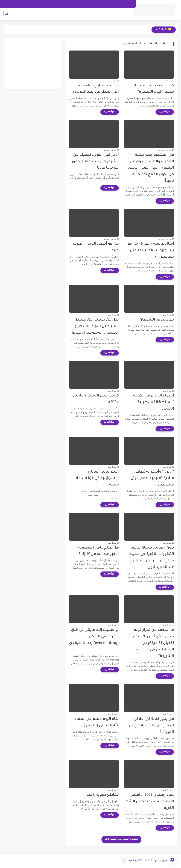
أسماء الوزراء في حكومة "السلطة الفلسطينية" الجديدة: (154, 402)
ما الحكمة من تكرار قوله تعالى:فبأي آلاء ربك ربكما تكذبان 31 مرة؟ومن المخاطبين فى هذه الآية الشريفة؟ (153, 643)
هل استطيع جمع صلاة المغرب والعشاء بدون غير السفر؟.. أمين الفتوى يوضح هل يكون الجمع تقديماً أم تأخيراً (151, 168)
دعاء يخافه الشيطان (157, 320)
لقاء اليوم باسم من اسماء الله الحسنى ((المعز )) (97, 722)
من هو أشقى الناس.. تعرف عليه (96, 247)
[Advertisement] (33, 64)
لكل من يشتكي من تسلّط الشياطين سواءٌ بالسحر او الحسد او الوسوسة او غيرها (95, 326)
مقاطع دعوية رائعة (103, 795)
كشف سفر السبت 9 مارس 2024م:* (96, 399)
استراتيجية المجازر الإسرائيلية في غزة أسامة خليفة (97, 479)
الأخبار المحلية (116, 14)
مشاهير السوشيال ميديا (35, 14)
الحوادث (59, 14)
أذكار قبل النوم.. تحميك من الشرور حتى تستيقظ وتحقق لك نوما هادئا (95, 162)
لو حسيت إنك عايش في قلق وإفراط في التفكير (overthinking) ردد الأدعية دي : (94, 640)
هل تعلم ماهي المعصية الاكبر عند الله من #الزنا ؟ (99, 551)
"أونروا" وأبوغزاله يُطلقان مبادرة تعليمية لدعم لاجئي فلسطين (152, 479)
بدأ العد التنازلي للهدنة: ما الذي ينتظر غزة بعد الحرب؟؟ (96, 89)
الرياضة (71, 14)
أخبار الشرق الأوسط (91, 14)
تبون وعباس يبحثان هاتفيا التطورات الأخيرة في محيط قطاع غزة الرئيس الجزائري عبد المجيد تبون (152, 558)
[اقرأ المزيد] (165, 112)
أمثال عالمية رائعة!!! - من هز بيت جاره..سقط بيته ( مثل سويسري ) (151, 251)
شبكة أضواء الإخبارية (135, 861)
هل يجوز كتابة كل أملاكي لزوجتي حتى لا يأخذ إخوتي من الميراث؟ (151, 726)
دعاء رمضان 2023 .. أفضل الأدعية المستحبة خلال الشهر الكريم (149, 802)
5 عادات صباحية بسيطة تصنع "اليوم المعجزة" (154, 89)
